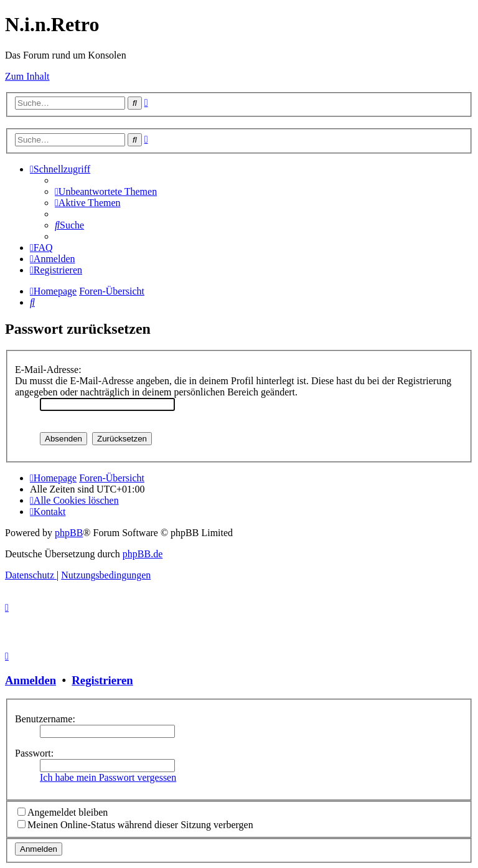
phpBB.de (143, 554)
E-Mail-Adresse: (48, 370)
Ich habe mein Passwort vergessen (108, 777)
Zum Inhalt (27, 76)
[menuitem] (106, 191)
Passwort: (34, 753)
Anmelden (30, 680)
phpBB (69, 533)
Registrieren (102, 680)
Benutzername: (45, 719)
